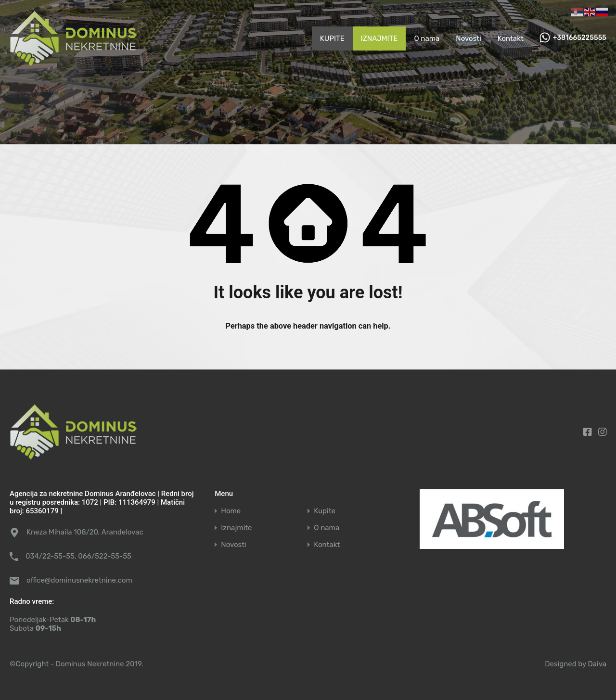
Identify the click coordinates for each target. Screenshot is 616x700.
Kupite (325, 511)
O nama (427, 38)
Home (231, 511)
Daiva (597, 664)
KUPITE (332, 38)
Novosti (468, 38)
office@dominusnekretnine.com (79, 580)
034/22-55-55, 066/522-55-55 (78, 556)
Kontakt (511, 38)
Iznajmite (236, 528)
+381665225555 (580, 38)
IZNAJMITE (379, 38)
